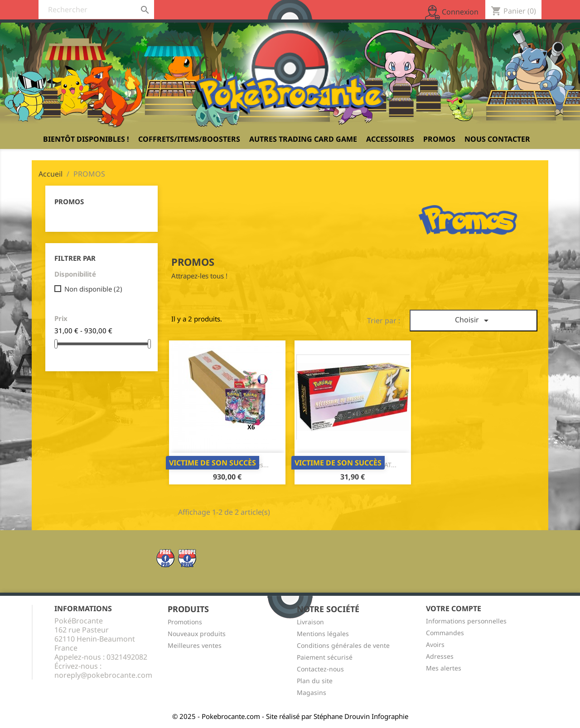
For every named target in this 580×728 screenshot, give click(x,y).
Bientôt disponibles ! (86, 139)
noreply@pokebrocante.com (103, 675)
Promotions (185, 622)
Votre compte (454, 608)
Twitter (187, 558)
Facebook (165, 558)
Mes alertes (444, 668)
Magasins (312, 692)
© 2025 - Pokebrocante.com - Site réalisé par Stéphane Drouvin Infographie (290, 716)
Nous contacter (497, 139)
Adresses (440, 656)
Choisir (473, 320)
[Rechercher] (96, 10)
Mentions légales (323, 634)
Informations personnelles (466, 621)
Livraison (310, 622)
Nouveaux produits (197, 634)
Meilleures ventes (195, 645)
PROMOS (439, 139)
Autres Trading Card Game (303, 139)
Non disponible (93, 289)
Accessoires (390, 139)
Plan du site (315, 681)
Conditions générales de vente (343, 645)
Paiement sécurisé (325, 657)
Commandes (445, 633)
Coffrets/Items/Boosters (189, 139)
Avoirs (435, 644)
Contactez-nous (320, 669)
